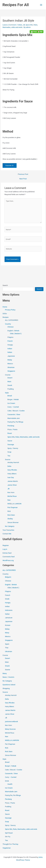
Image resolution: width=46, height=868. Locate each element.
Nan (9, 500)
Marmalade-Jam (14, 418)
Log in (5, 549)
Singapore (11, 371)
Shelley (10, 519)
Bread (10, 396)
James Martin (13, 481)
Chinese (10, 327)
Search (5, 285)
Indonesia (9, 610)
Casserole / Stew (14, 414)
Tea (9, 456)
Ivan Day (11, 477)
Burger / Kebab (13, 399)
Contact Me (7, 534)
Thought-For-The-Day (10, 844)
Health (10, 784)
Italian (10, 352)
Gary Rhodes (12, 470)
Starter (8, 670)
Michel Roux (12, 496)
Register (6, 545)
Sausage (11, 444)
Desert (10, 378)
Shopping (6, 688)
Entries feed (7, 553)
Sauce (10, 441)
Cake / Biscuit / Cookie (16, 411)
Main (9, 381)
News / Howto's (8, 677)
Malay (10, 360)
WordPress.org (8, 560)
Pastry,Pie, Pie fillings (15, 422)
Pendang (11, 426)
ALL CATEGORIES (12, 320)
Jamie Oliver (12, 485)
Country (8, 324)
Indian (20, 25)
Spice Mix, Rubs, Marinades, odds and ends (24, 437)
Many (7, 633)
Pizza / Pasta (12, 429)
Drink (7, 781)
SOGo (5, 313)
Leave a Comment (9, 25)
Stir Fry (8, 837)
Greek (7, 599)
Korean (8, 625)
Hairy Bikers (12, 474)
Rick (9, 511)
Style (7, 393)
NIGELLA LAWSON (14, 504)
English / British (13, 331)
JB (24, 25)
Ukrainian (11, 367)
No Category (10, 526)
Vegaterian (7, 848)
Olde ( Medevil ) (16, 334)
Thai (7, 648)
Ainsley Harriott (13, 462)
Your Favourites (8, 530)
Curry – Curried (13, 407)
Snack (10, 385)
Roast (10, 433)
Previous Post (23, 174)
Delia (9, 466)
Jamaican (9, 618)
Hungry (10, 345)
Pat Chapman (13, 507)
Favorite (10, 165)
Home (5, 307)
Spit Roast (9, 833)
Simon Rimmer (13, 522)
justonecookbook (11, 721)
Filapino (10, 337)
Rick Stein (11, 515)
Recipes (6, 317)
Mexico (10, 364)
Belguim (8, 577)
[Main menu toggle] (41, 5)
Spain (7, 644)
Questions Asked (9, 685)
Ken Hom (11, 492)
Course (8, 375)
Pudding (11, 389)
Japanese (11, 356)
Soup (9, 452)
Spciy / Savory (13, 448)
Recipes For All (16, 5)
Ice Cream (11, 403)
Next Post (23, 179)
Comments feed (9, 557)
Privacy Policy (10, 310)
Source (8, 459)
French (10, 341)
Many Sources (10, 729)
